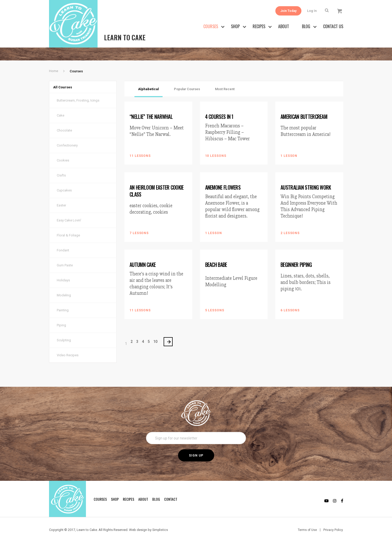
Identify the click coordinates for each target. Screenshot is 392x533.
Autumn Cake (143, 252)
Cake (61, 106)
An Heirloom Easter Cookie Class (157, 178)
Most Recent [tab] (225, 77)
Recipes (259, 26)
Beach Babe (217, 252)
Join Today (285, 11)
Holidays (63, 271)
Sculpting (64, 331)
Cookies (63, 151)
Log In (313, 11)
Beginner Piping (297, 252)
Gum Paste (65, 256)
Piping (61, 316)
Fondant (63, 241)
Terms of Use (307, 520)
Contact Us (333, 26)
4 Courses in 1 (220, 104)
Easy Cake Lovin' (69, 211)
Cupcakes (64, 181)
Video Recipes (68, 346)
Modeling (64, 286)
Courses (211, 26)
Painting (63, 301)
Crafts (61, 166)
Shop (235, 26)
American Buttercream (305, 104)
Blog (306, 26)
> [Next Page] (170, 331)
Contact (171, 489)
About (284, 26)
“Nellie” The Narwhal (151, 104)
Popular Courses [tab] (187, 77)
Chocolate (64, 121)
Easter (61, 196)
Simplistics (161, 520)
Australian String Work (306, 175)
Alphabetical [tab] (149, 77)
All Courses (66, 76)
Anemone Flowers (223, 175)
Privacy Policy (333, 520)
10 (155, 331)
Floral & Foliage (68, 226)
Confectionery (67, 136)
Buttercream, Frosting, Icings (78, 91)
